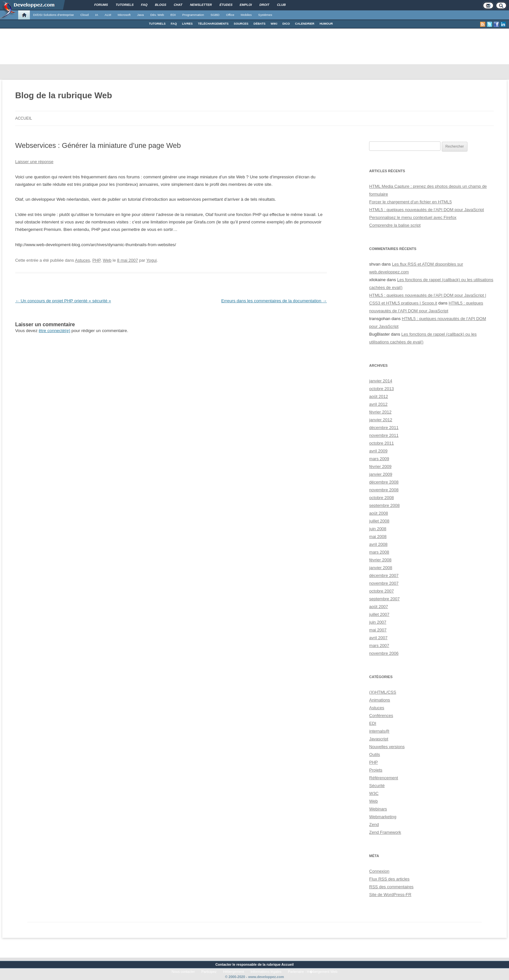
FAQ (174, 24)
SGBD (215, 15)
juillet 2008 (379, 521)
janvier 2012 (381, 420)
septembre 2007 (384, 599)
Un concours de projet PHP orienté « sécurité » (63, 301)
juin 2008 (378, 529)
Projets (376, 770)
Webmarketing (383, 817)
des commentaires (391, 887)
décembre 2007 (384, 575)
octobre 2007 (381, 591)
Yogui (152, 260)
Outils (374, 754)
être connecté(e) (54, 331)
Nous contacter (183, 972)
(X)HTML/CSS (383, 692)
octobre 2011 (381, 443)
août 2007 (379, 607)
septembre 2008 (384, 505)
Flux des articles (389, 879)
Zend (374, 825)
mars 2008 (379, 552)
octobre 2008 (381, 498)
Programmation (193, 15)
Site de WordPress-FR (390, 895)
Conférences (381, 716)
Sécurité (377, 786)
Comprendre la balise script (395, 225)
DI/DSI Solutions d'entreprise (53, 15)
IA (97, 15)
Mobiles (246, 15)
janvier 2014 (381, 381)
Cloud (84, 15)
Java (140, 15)
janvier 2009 (381, 474)
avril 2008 (378, 544)
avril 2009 (378, 451)
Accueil (24, 118)
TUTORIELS (157, 24)
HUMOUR (326, 24)
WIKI (274, 24)
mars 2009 (379, 459)
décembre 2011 (384, 428)
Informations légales (266, 972)
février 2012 (380, 412)
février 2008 (380, 560)
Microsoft (124, 15)
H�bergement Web (322, 972)
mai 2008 (378, 537)
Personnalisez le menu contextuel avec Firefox (413, 217)
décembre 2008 (384, 482)
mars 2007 (379, 645)
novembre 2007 (384, 583)
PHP (96, 260)
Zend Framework (385, 832)
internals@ (379, 731)
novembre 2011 (384, 435)
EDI (173, 15)
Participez (209, 972)
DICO (286, 24)
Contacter (223, 964)
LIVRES (187, 24)
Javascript (379, 739)
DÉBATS (260, 24)
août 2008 (379, 513)
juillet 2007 (379, 614)
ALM (108, 15)
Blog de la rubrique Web (64, 95)
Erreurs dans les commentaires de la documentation (274, 301)
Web (107, 260)
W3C (374, 793)
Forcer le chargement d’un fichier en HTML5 (410, 202)
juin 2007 (378, 622)
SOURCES (241, 24)
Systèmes (265, 15)
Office (230, 15)
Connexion (379, 871)
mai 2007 (378, 630)
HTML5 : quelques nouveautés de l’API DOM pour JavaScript (426, 210)
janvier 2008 (381, 568)
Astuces (82, 260)
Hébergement (234, 972)
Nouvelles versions (387, 747)
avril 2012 (378, 404)
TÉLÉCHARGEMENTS (213, 24)
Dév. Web (157, 15)
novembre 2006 (384, 653)
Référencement (384, 778)
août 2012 (379, 396)
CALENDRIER (305, 24)
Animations (379, 700)
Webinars (378, 809)
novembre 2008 (384, 490)
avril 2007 (378, 638)
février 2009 (380, 466)
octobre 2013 (381, 389)
